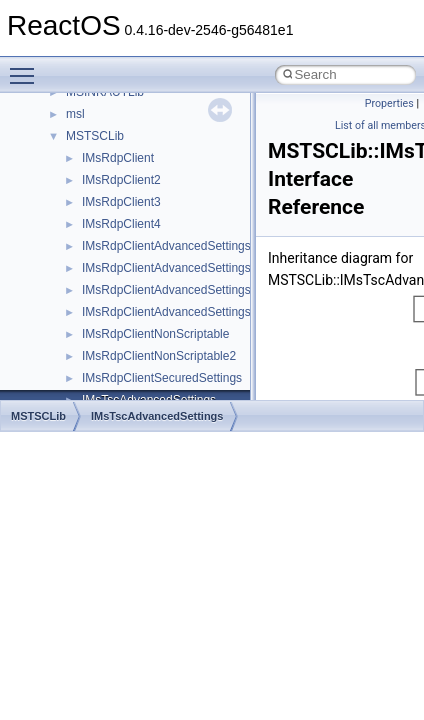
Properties (389, 103)
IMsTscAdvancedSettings (157, 416)
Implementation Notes (92, 357)
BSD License (68, 379)
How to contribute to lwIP (100, 159)
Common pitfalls (77, 203)
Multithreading (71, 313)
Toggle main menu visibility (27, 67)
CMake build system (88, 181)
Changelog (63, 137)
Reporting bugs (74, 247)
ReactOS (42, 93)
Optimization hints (81, 335)
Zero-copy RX (71, 269)
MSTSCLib (38, 416)
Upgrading (61, 115)
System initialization (86, 291)
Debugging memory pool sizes (114, 225)
